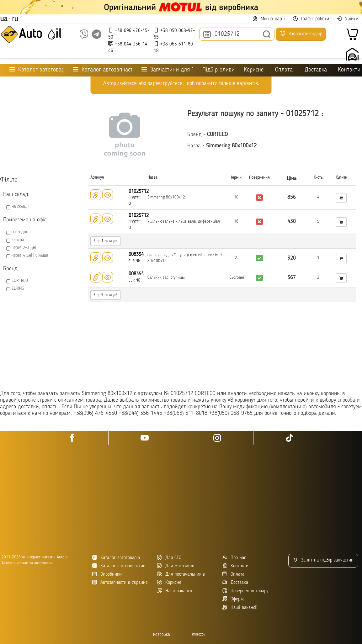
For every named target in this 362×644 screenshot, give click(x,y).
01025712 (139, 192)
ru (15, 19)
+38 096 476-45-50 (129, 34)
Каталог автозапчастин (119, 566)
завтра (18, 240)
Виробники (107, 574)
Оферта (233, 599)
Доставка (316, 70)
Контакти (349, 70)
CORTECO (20, 281)
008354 (136, 255)
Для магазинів (176, 566)
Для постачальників (181, 574)
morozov (199, 634)
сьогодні (19, 232)
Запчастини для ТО (167, 70)
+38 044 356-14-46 (129, 47)
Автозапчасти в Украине (120, 582)
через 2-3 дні (24, 248)
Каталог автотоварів (116, 558)
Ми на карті (269, 19)
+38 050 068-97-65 (174, 34)
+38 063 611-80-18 (174, 47)
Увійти (347, 19)
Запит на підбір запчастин (323, 560)
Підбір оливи (218, 70)
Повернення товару (245, 591)
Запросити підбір (301, 33)
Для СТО (169, 558)
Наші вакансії (240, 607)
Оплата (284, 70)
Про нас (234, 558)
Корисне (254, 70)
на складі (20, 207)
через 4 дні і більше (30, 256)
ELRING (18, 288)
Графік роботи (311, 19)
